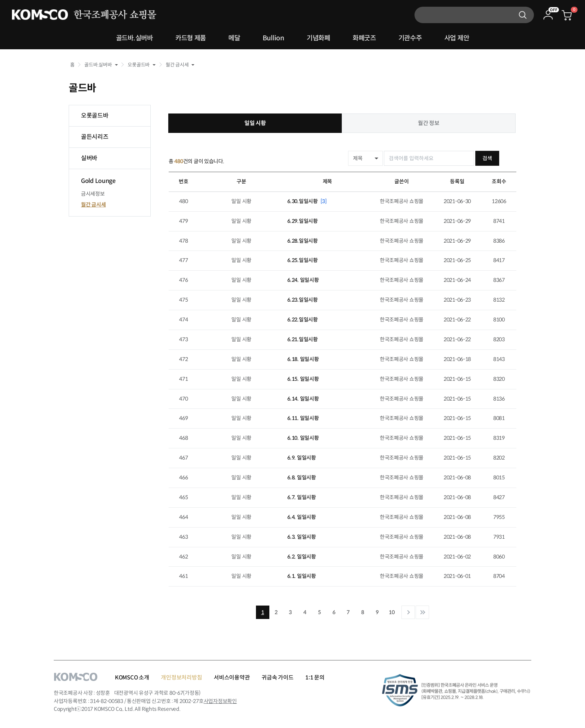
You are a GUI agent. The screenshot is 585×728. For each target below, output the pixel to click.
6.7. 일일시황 (301, 497)
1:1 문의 (315, 677)
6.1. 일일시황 (301, 576)
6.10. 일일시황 (303, 438)
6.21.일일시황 (302, 339)
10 (392, 612)
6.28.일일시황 (302, 240)
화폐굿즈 (368, 38)
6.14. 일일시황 (303, 398)
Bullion (272, 38)
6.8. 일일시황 (301, 477)
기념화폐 (319, 38)
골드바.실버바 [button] (98, 65)
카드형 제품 (184, 38)
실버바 (89, 158)
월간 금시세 (93, 205)
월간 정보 (429, 123)
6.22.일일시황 (302, 320)
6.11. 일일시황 (303, 418)
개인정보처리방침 (181, 677)
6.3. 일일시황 (301, 536)
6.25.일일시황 (302, 260)
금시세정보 (93, 194)
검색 (504, 158)
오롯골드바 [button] (139, 65)
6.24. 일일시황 (303, 280)
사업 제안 (467, 38)
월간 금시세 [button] (177, 65)
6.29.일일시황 (302, 221)
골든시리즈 (95, 137)
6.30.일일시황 (307, 201)
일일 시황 (255, 123)
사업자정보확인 (220, 701)
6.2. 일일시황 (301, 556)
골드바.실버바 (125, 38)
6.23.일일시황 (302, 300)
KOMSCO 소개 (132, 677)
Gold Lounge (98, 181)
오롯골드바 (95, 116)
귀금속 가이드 (277, 677)
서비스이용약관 (232, 677)
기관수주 (417, 38)
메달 (231, 38)
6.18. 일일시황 (303, 359)
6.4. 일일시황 (301, 517)
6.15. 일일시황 (303, 379)
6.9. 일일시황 (301, 458)
